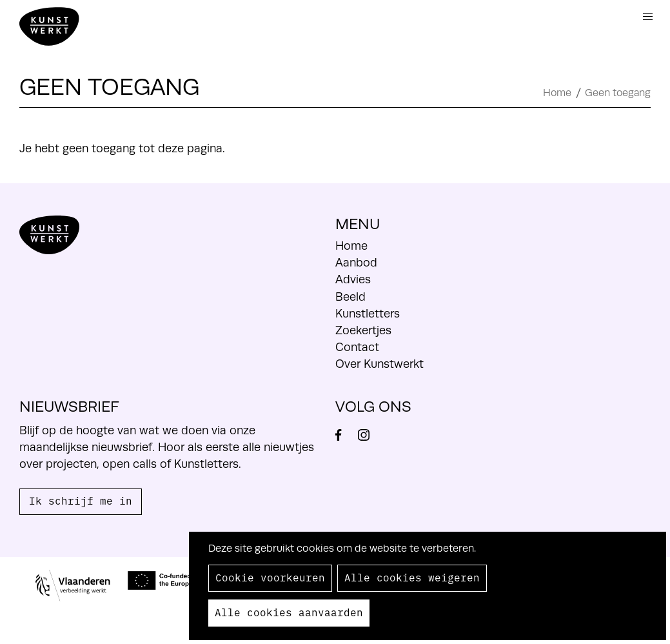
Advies (353, 279)
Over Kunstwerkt (379, 364)
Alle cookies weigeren (412, 577)
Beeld (350, 297)
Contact (357, 347)
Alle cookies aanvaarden (289, 612)
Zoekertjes (363, 330)
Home (557, 93)
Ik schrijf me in (81, 500)
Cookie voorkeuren (270, 577)
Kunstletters (368, 314)
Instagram (369, 435)
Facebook (345, 435)
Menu (648, 16)
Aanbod (356, 263)
